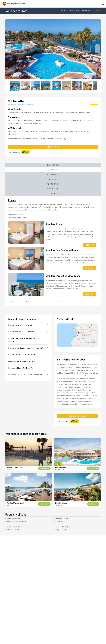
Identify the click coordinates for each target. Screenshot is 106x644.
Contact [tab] (53, 193)
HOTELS (70, 11)
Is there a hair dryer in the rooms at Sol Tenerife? (28, 340)
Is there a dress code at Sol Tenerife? (28, 355)
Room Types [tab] (53, 170)
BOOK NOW (53, 147)
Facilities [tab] (53, 179)
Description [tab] (53, 165)
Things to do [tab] (53, 189)
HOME (63, 11)
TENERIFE (86, 11)
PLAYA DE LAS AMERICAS (18, 105)
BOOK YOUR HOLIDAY (78, 416)
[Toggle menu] (99, 4)
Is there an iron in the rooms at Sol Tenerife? (28, 348)
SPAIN (78, 11)
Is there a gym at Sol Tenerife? (28, 325)
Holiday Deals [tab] (53, 174)
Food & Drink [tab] (53, 184)
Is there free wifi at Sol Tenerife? (28, 332)
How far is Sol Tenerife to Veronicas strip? (28, 375)
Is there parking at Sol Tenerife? (28, 368)
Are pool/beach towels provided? (28, 361)
